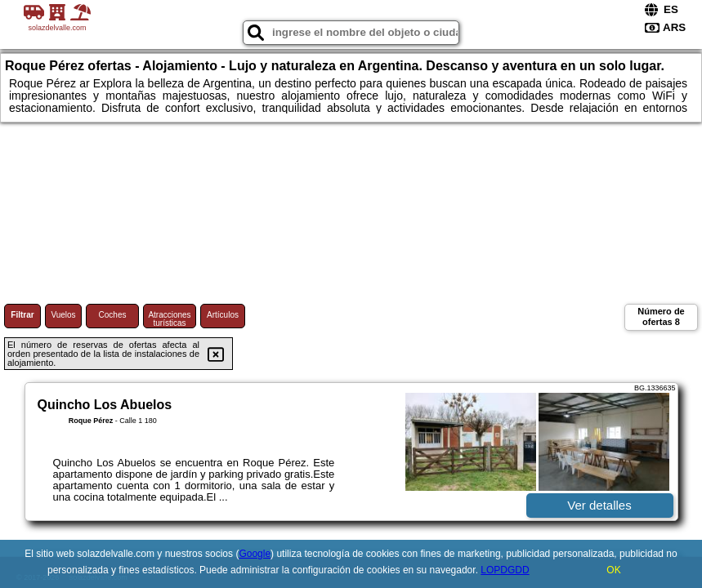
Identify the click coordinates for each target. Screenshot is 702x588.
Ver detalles (599, 505)
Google (255, 554)
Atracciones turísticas (169, 319)
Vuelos (63, 315)
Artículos (223, 315)
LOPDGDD (505, 570)
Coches (113, 315)
